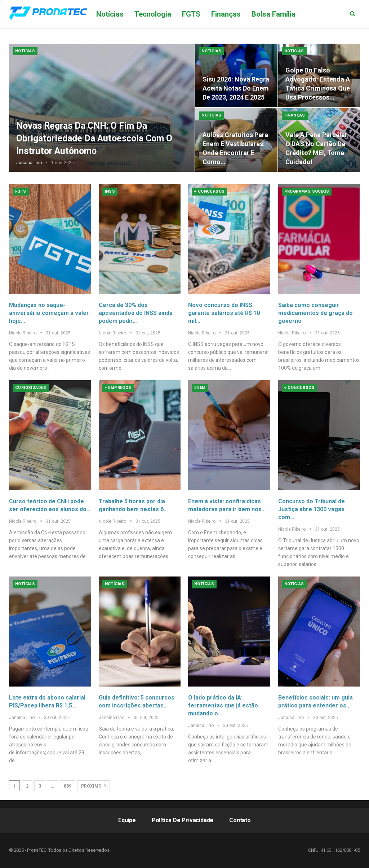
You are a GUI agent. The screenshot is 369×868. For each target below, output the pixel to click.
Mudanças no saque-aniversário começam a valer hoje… (49, 313)
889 (68, 786)
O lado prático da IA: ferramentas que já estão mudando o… (223, 705)
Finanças (226, 14)
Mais (314, 14)
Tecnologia (153, 14)
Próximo (94, 786)
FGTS (191, 14)
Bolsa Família (274, 14)
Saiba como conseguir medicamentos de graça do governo (315, 313)
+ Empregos (118, 388)
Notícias (110, 14)
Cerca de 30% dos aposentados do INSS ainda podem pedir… (136, 313)
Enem (200, 388)
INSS (110, 191)
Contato (240, 820)
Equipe (127, 820)
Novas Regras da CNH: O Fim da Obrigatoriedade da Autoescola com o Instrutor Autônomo (94, 138)
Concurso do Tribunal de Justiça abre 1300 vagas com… (312, 509)
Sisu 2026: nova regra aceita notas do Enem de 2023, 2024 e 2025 (236, 88)
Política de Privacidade (183, 820)
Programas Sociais (307, 191)
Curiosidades (31, 388)
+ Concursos (209, 191)
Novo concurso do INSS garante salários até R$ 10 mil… (224, 313)
